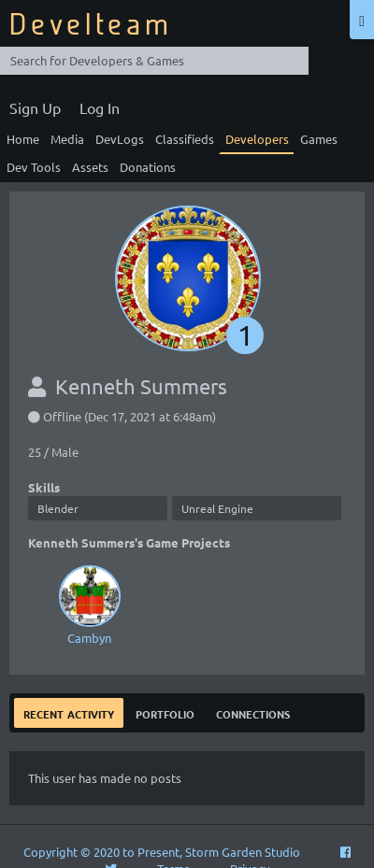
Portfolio (165, 712)
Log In (100, 107)
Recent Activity (69, 712)
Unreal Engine (217, 508)
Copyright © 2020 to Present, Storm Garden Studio (162, 852)
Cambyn (89, 603)
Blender (58, 508)
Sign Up (35, 107)
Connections (253, 712)
